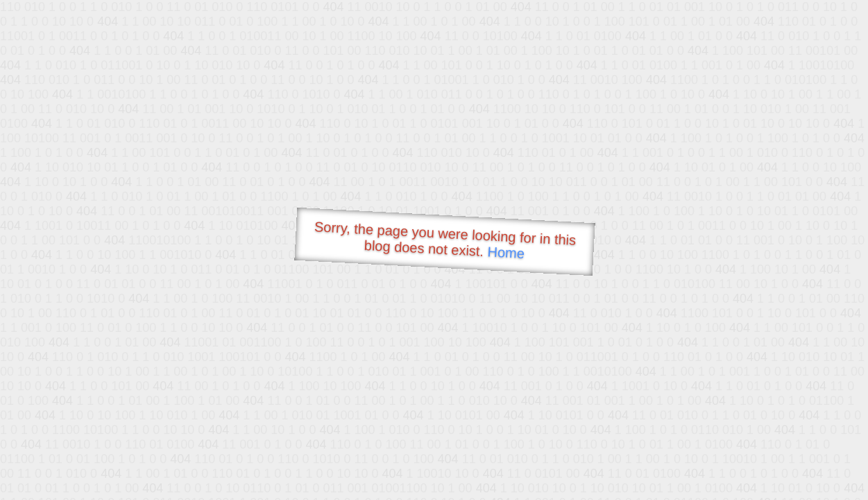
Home (506, 252)
